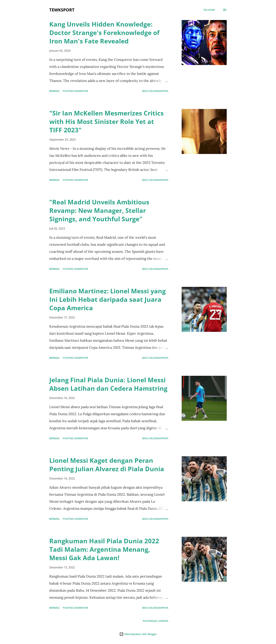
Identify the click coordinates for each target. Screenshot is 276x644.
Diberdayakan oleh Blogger (138, 634)
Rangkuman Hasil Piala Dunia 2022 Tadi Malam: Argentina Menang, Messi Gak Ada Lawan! (104, 549)
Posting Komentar (75, 91)
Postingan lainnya (156, 621)
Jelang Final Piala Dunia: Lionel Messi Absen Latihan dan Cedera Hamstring (108, 384)
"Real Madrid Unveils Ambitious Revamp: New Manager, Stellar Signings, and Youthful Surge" (99, 210)
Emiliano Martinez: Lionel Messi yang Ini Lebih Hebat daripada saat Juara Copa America (107, 299)
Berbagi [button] (54, 91)
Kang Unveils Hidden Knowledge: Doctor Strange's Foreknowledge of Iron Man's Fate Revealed (104, 33)
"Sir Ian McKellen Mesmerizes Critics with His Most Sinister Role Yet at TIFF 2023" (106, 122)
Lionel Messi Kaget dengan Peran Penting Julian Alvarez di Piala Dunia (107, 465)
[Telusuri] (209, 10)
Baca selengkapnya (155, 91)
